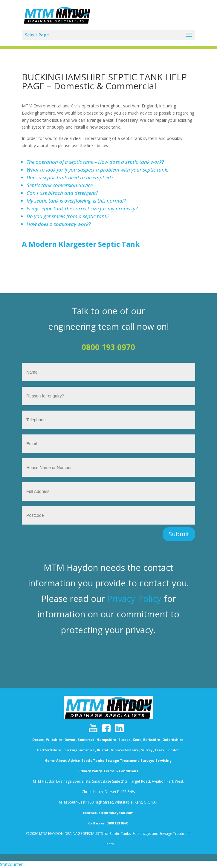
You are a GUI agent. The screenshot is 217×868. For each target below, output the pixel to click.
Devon (70, 740)
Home (50, 760)
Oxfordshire (173, 740)
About (61, 760)
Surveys (147, 760)
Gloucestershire (125, 750)
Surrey (147, 750)
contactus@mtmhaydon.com (108, 813)
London (173, 750)
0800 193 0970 (108, 347)
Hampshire (106, 740)
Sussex (124, 740)
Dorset (38, 740)
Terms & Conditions (121, 771)
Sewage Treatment (122, 760)
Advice (74, 760)
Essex (159, 750)
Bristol (103, 750)
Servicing (163, 760)
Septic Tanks (93, 760)
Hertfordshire (49, 750)
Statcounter (11, 864)
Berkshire (152, 740)
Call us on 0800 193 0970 (108, 823)
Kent (137, 740)
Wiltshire (54, 740)
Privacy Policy (134, 598)
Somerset (86, 740)
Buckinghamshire (79, 750)
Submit (179, 534)
